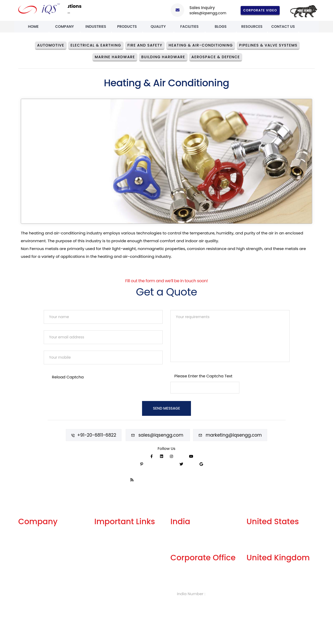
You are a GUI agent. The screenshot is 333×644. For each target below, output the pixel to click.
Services (26, 541)
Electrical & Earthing (96, 45)
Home (33, 27)
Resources (252, 27)
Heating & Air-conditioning (201, 45)
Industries (96, 27)
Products (127, 27)
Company (65, 27)
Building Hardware (163, 57)
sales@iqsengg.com (208, 13)
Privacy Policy (108, 567)
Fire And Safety (145, 45)
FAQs (99, 550)
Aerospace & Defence (216, 57)
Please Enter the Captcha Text (203, 376)
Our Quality (29, 576)
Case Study (29, 593)
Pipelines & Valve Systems (268, 45)
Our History (29, 559)
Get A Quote (106, 541)
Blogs (221, 27)
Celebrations (31, 584)
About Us (27, 533)
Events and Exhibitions (40, 602)
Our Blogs (104, 533)
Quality (158, 27)
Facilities (189, 27)
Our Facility (29, 550)
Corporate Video (260, 10)
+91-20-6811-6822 (97, 435)
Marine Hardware (115, 57)
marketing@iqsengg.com (234, 435)
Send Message (166, 408)
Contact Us (283, 27)
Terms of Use (107, 559)
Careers (102, 576)
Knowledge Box (109, 584)
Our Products (31, 567)
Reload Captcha (68, 377)
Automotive (51, 45)
